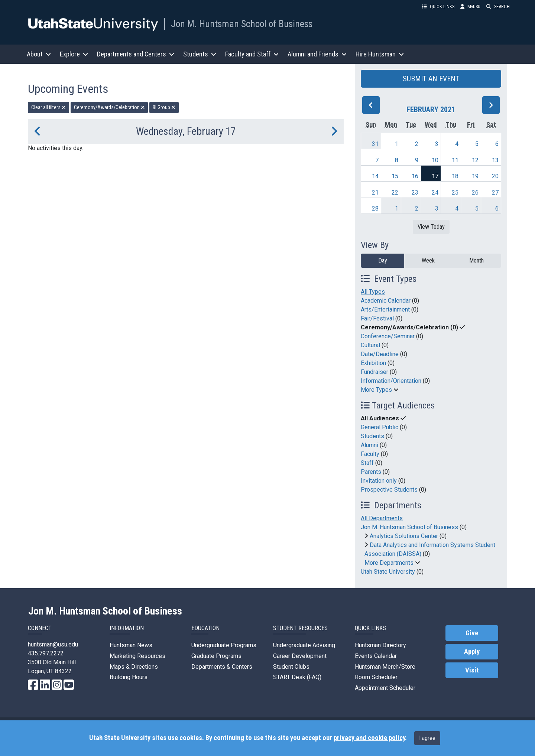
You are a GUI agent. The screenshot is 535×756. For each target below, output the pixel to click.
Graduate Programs (216, 656)
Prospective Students (389, 490)
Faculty (370, 454)
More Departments (389, 563)
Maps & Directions (134, 667)
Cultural (370, 345)
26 (475, 193)
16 (415, 176)
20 (495, 176)
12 (475, 160)
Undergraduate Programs (224, 645)
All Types (373, 292)
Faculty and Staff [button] (252, 54)
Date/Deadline (380, 354)
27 (495, 193)
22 (395, 193)
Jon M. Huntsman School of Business (242, 24)
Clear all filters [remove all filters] (48, 107)
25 (455, 193)
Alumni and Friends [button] (317, 54)
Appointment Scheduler (385, 688)
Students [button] (200, 54)
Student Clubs (291, 667)
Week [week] (428, 260)
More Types (376, 390)
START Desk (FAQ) (297, 677)
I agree (427, 738)
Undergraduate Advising (304, 645)
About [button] (39, 54)
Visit (472, 670)
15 (395, 176)
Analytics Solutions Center (404, 536)
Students (372, 436)
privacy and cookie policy (369, 738)
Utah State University (388, 572)
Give (472, 633)
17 (435, 176)
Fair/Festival (377, 318)
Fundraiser (374, 372)
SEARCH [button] (498, 6)
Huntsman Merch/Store (385, 667)
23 (415, 193)
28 (375, 208)
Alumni (369, 445)
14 (375, 176)
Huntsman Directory (380, 645)
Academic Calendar (386, 301)
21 (375, 193)
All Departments (382, 518)
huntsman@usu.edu (53, 644)
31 (375, 144)
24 (435, 193)
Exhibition (373, 363)
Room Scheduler (376, 677)
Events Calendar (376, 656)
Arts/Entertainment (385, 309)
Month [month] (476, 260)
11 (455, 160)
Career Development (300, 656)
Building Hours (129, 677)
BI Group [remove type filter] (164, 107)
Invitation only (379, 481)
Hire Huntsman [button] (380, 54)
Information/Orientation (391, 381)
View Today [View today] (431, 227)
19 (475, 176)
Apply (472, 652)
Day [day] (383, 260)
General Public (380, 427)
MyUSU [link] (470, 6)
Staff (367, 463)
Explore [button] (74, 54)
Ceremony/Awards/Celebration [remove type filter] (109, 107)
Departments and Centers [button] (136, 54)
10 (435, 160)
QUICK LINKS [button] (438, 6)
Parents (371, 472)
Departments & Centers (222, 667)
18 (455, 176)
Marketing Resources (137, 656)
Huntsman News (131, 645)
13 (495, 160)
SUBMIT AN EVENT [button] (431, 79)
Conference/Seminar (388, 336)
